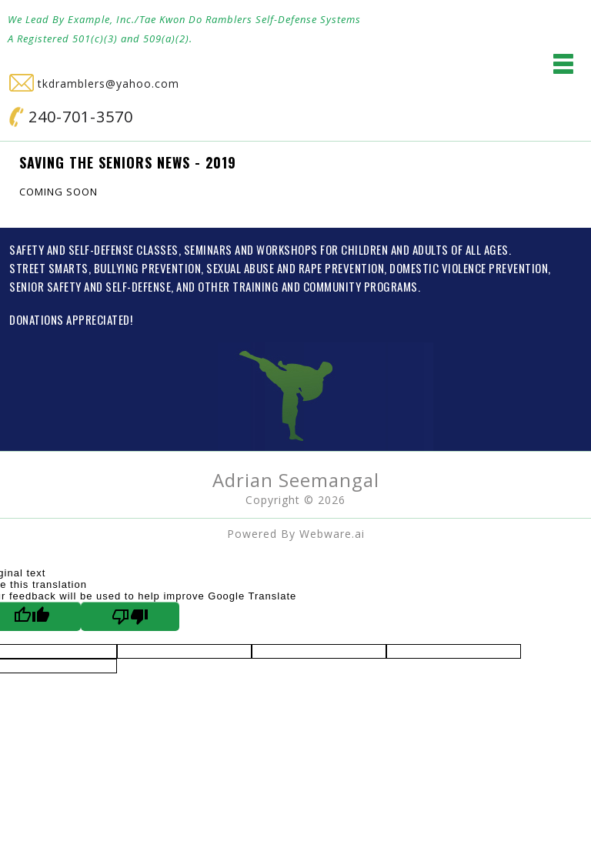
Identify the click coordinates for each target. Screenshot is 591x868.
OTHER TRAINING (238, 286)
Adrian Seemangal (296, 480)
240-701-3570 (71, 117)
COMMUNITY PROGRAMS (361, 286)
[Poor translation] (130, 616)
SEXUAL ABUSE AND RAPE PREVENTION (295, 268)
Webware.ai (332, 534)
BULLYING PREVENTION (148, 268)
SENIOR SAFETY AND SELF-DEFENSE (90, 286)
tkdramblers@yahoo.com (94, 83)
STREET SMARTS (49, 268)
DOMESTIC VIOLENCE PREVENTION (469, 268)
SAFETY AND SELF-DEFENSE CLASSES (94, 249)
